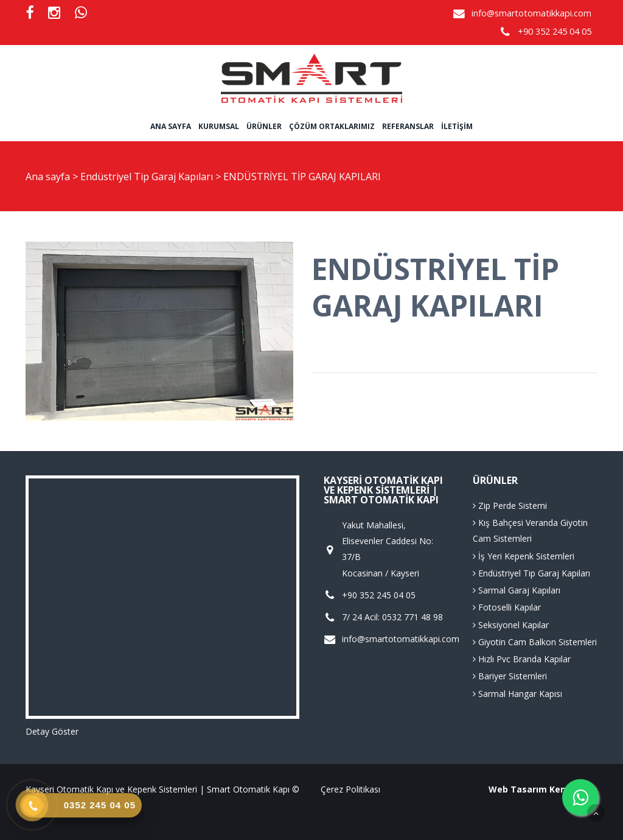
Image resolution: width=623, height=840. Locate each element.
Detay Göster (52, 731)
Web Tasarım (518, 789)
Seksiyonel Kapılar (511, 625)
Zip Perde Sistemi (510, 506)
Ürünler (264, 126)
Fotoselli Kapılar (507, 607)
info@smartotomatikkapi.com (531, 13)
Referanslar (408, 126)
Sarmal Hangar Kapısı (517, 694)
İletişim (457, 126)
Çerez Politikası (350, 789)
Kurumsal (219, 126)
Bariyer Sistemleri (510, 676)
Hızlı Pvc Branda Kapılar (522, 659)
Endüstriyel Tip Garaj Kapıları (148, 177)
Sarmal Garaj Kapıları (517, 590)
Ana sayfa (171, 126)
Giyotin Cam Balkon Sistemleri (535, 642)
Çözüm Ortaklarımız (332, 126)
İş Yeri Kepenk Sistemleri (524, 556)
